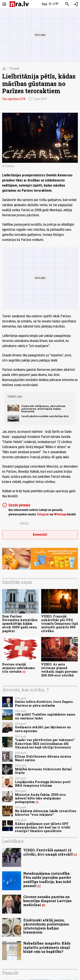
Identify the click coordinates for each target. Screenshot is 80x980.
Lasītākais (13, 841)
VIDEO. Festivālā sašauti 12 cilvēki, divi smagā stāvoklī (48, 852)
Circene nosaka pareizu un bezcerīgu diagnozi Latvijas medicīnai (47, 901)
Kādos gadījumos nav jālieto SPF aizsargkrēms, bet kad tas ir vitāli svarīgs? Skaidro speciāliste (43, 827)
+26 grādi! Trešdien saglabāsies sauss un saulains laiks (45, 716)
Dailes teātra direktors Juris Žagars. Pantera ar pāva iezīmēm (44, 703)
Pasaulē (14, 68)
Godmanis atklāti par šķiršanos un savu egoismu (43, 729)
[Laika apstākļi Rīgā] (50, 4)
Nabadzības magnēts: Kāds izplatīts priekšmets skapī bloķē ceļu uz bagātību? (47, 947)
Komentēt (40, 535)
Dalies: (25, 523)
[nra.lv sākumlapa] (19, 4)
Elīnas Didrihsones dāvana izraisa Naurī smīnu (43, 758)
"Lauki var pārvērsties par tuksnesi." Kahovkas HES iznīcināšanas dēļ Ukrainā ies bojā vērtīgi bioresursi (45, 744)
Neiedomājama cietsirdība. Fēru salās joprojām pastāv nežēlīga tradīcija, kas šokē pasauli (47, 879)
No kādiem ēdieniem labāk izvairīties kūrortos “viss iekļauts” (46, 813)
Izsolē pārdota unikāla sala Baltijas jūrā (45, 416)
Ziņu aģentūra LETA (14, 99)
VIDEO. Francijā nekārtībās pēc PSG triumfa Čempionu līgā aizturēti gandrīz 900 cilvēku (60, 624)
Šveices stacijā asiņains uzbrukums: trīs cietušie (19, 668)
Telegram (43, 514)
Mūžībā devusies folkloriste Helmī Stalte (43, 771)
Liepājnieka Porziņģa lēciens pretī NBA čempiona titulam (43, 784)
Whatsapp (60, 514)
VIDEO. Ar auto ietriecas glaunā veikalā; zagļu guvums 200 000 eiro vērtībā (59, 670)
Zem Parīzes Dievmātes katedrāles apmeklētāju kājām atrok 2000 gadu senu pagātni (20, 624)
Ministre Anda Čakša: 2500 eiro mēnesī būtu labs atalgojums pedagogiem (40, 798)
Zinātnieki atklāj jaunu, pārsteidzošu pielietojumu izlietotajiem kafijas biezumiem (43, 409)
